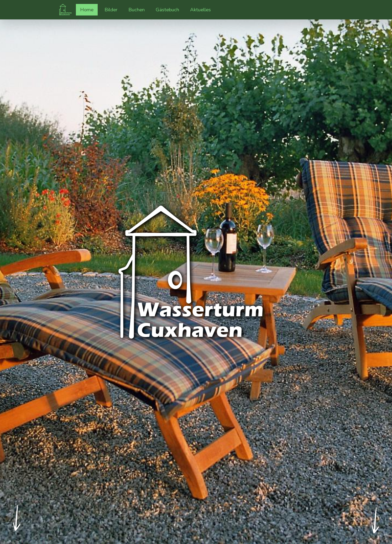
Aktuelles (200, 10)
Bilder (113, 10)
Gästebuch (167, 10)
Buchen (137, 10)
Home (87, 10)
